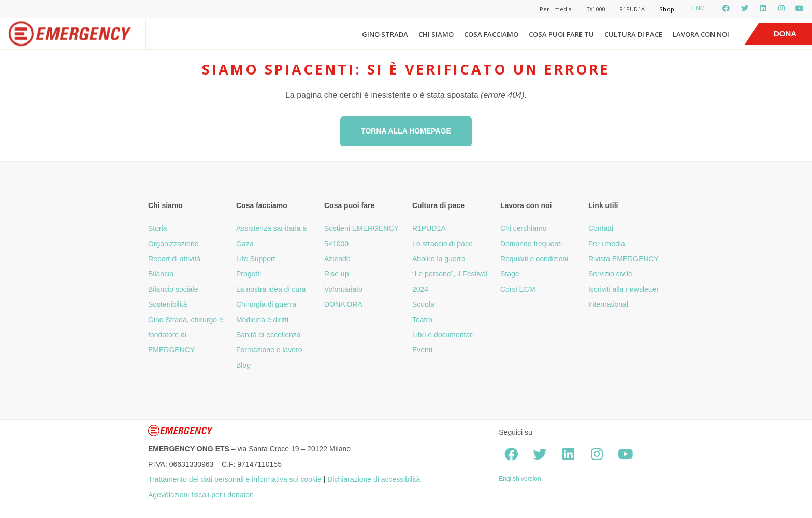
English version (520, 479)
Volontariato (343, 289)
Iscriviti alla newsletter (624, 289)
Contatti (601, 228)
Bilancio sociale (173, 289)
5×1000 (336, 244)
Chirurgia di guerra (266, 304)
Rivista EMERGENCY (624, 259)
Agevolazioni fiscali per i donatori (201, 495)
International (608, 304)
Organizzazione (173, 244)
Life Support (256, 259)
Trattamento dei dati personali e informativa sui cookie (235, 479)
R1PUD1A (632, 9)
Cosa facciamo (491, 34)
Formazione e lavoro (269, 350)
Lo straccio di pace (443, 244)
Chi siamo (436, 34)
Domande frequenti (531, 244)
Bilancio (161, 274)
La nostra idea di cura (271, 289)
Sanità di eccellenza (269, 335)
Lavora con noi (701, 34)
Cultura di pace (633, 34)
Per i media (556, 9)
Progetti (249, 274)
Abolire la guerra (439, 259)
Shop (667, 9)
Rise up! (337, 274)
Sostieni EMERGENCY (361, 228)
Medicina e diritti (262, 320)
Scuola (423, 304)
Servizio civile (610, 274)
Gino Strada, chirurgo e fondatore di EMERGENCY (186, 335)
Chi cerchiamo (523, 228)
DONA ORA (343, 304)
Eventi (422, 350)
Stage (510, 274)
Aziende (337, 259)
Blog (243, 365)
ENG (698, 8)
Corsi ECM (518, 289)
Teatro (422, 320)
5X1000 (596, 9)
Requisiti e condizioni (534, 259)
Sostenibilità (168, 304)
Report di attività (174, 259)
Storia (158, 228)
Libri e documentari (443, 335)
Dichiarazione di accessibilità (374, 479)
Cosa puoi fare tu (561, 34)
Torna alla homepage (406, 131)
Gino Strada (385, 34)
